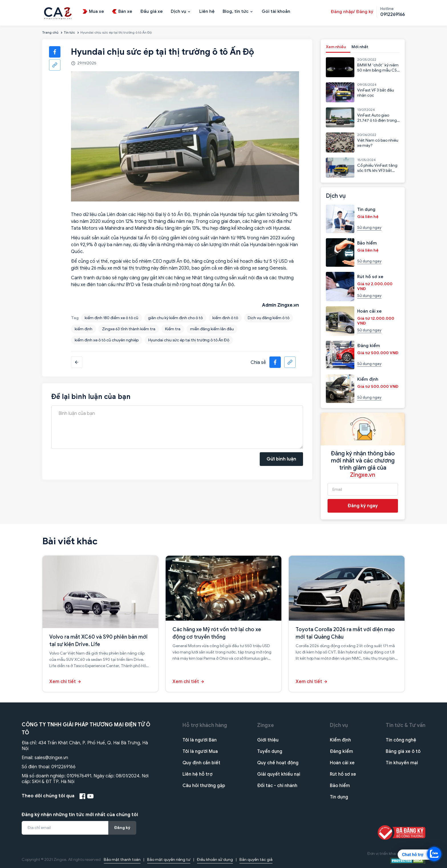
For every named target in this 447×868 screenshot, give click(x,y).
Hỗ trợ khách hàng (205, 725)
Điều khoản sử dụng (215, 860)
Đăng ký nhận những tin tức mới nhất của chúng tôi (80, 815)
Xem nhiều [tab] (336, 47)
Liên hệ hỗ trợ (197, 774)
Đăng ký (122, 828)
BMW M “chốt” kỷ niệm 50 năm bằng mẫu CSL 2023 (378, 70)
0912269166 (63, 767)
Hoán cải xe (342, 763)
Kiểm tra (173, 329)
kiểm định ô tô (225, 318)
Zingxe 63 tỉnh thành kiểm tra (129, 329)
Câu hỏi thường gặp (204, 786)
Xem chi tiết (63, 682)
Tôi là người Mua (200, 751)
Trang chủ (50, 32)
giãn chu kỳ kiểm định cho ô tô (175, 318)
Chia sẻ (258, 362)
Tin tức (69, 32)
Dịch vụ (339, 725)
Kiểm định (340, 740)
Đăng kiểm (341, 751)
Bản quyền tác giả (256, 860)
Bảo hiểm (340, 786)
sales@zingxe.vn (51, 758)
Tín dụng (339, 797)
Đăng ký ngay (363, 506)
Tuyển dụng (270, 751)
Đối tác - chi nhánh (277, 786)
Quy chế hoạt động (278, 763)
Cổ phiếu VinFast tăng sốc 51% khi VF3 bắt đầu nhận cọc (377, 171)
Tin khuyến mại (402, 763)
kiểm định (84, 329)
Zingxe (266, 725)
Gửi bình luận (281, 459)
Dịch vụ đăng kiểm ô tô (269, 318)
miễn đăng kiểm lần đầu (212, 329)
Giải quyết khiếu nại (279, 774)
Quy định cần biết (201, 763)
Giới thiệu (268, 740)
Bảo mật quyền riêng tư (169, 860)
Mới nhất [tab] (360, 47)
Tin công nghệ (401, 740)
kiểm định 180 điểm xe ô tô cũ (111, 318)
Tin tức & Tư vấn (406, 725)
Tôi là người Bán (200, 740)
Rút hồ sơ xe (343, 774)
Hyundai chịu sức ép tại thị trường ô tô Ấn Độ (189, 340)
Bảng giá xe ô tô (403, 751)
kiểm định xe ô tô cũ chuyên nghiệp (107, 340)
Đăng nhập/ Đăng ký (352, 12)
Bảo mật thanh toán (122, 860)
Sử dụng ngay (369, 228)
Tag (75, 318)
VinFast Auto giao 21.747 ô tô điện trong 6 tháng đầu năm (377, 120)
